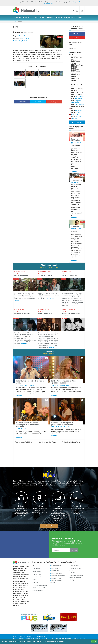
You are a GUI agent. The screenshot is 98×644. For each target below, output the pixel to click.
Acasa (15, 22)
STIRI (80, 18)
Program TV (37, 571)
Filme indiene (56, 568)
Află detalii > (62, 641)
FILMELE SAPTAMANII (47, 18)
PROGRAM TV (26, 18)
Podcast (40, 506)
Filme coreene (56, 571)
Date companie (49, 4)
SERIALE (57, 18)
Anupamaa (78, 99)
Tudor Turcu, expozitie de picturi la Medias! (30, 382)
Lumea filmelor (56, 578)
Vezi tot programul (77, 122)
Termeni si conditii (76, 578)
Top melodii (77, 506)
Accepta (94, 641)
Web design (55, 639)
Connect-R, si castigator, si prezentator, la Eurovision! (62, 424)
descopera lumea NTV (49, 354)
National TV (42, 636)
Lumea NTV (37, 573)
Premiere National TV (40, 583)
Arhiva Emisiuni (38, 588)
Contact (73, 573)
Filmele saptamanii (39, 576)
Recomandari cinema (58, 576)
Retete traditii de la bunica (57, 582)
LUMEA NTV (35, 18)
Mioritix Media (73, 639)
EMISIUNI (64, 18)
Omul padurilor (79, 97)
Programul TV (77, 2)
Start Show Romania (28, 385)
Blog (58, 506)
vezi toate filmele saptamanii (49, 267)
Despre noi (36, 568)
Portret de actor (56, 566)
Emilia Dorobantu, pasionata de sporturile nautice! (64, 382)
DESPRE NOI (17, 18)
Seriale (35, 578)
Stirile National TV (39, 586)
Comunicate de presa (77, 575)
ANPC (72, 580)
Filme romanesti (57, 573)
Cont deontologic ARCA (75, 569)
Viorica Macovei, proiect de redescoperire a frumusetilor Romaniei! (27, 425)
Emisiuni (21, 506)
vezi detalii (75, 171)
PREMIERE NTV (73, 18)
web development (64, 639)
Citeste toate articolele (49, 526)
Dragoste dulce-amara (76, 140)
